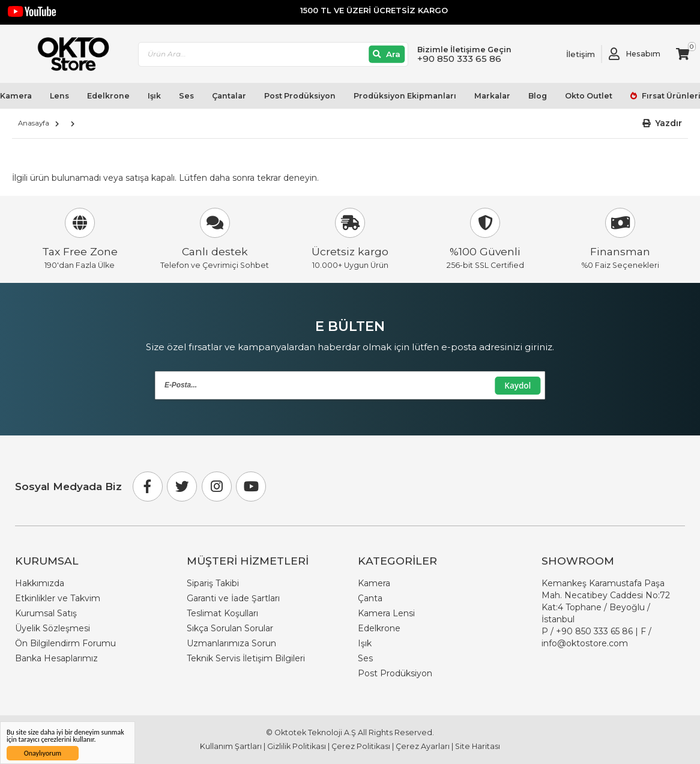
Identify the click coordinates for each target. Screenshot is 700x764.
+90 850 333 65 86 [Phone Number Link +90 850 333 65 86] (594, 631)
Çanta (370, 598)
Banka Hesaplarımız (56, 658)
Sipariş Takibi (213, 583)
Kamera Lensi (386, 613)
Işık (154, 96)
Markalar (492, 96)
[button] (662, 123)
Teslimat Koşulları (222, 613)
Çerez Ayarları (423, 746)
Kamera (374, 583)
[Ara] (387, 54)
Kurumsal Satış (46, 613)
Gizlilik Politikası (297, 746)
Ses (186, 96)
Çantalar (229, 96)
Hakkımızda (40, 583)
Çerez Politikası (361, 746)
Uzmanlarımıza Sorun (231, 643)
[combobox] (273, 54)
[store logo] (68, 54)
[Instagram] (217, 487)
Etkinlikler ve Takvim (58, 598)
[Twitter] (182, 487)
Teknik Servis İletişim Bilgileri (246, 658)
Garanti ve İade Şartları (233, 598)
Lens (59, 96)
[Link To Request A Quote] (572, 54)
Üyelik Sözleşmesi (53, 628)
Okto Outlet (589, 96)
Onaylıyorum (43, 753)
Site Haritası (478, 746)
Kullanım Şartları (231, 746)
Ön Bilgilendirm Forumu (65, 643)
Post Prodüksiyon (300, 96)
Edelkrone (108, 96)
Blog (538, 96)
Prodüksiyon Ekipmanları (405, 96)
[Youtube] (251, 487)
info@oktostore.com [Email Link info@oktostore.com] (585, 643)
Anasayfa (34, 123)
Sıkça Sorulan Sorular (230, 628)
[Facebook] (148, 487)
